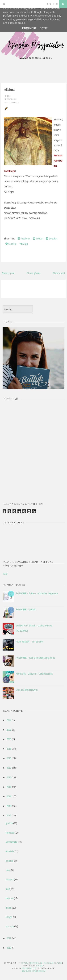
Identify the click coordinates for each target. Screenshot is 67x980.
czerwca (10, 879)
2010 (9, 948)
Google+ (52, 238)
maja (8, 889)
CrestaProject (29, 968)
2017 (9, 768)
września (10, 851)
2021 (9, 730)
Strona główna (34, 273)
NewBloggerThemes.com (33, 971)
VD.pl (5, 574)
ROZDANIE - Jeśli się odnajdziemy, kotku (36, 658)
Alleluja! (10, 89)
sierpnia (9, 861)
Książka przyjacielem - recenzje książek (41, 963)
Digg (24, 244)
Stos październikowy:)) (27, 690)
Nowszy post (8, 273)
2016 (9, 777)
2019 (9, 749)
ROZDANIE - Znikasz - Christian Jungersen (37, 593)
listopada (10, 833)
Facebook (24, 238)
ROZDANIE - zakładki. (26, 609)
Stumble (11, 244)
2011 (9, 938)
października (11, 842)
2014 (9, 796)
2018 (9, 758)
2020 (9, 739)
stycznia (10, 926)
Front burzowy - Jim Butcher (30, 642)
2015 (9, 787)
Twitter (38, 238)
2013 (9, 806)
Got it (44, 28)
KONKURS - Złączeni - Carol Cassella (34, 674)
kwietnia (9, 898)
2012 (9, 815)
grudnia (9, 823)
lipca (8, 870)
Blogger (40, 966)
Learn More (29, 28)
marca (8, 908)
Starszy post (59, 273)
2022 (9, 720)
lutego (9, 917)
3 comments (13, 102)
